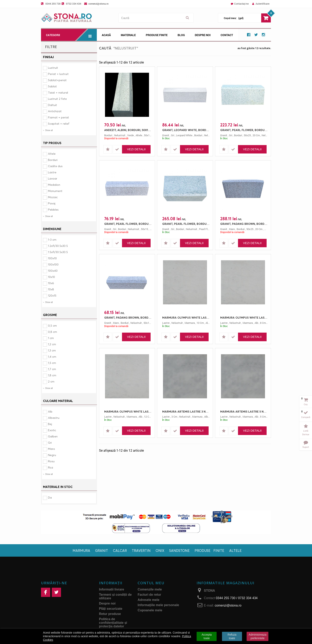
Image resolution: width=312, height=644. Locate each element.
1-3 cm (52, 240)
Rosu (51, 461)
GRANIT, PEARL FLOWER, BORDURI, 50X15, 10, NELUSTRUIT (128, 224)
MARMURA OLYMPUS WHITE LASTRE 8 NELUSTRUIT (244, 317)
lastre (166, 323)
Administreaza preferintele (257, 636)
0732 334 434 (74, 4)
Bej (50, 424)
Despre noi (203, 35)
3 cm (174, 417)
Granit (102, 551)
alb (207, 323)
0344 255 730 (53, 4)
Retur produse (110, 614)
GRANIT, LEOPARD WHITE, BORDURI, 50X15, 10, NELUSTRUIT (186, 130)
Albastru (54, 418)
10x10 (51, 277)
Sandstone (179, 551)
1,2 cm (52, 344)
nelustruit (120, 135)
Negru (52, 455)
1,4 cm (52, 357)
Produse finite (209, 551)
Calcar (120, 551)
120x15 (52, 295)
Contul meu (151, 583)
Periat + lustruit (58, 74)
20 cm (256, 135)
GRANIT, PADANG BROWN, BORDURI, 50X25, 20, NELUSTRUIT (244, 224)
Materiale (128, 35)
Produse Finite (157, 35)
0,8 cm (52, 332)
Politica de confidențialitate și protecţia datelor (113, 623)
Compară (306, 417)
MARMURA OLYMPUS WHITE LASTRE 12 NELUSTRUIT (128, 411)
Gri (50, 443)
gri (173, 135)
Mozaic (53, 197)
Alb (50, 411)
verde (130, 135)
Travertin (141, 551)
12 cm (148, 417)
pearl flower (206, 229)
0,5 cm (52, 326)
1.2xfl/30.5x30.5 (58, 246)
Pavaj (52, 203)
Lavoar (53, 178)
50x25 (247, 135)
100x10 (52, 258)
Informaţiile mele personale (158, 605)
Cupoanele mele (150, 610)
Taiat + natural (58, 92)
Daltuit (52, 105)
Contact (227, 35)
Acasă (106, 35)
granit (166, 135)
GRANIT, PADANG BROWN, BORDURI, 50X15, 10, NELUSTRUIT (128, 317)
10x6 (51, 283)
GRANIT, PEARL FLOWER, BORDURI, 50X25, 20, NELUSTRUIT (244, 130)
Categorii (71, 35)
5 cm (263, 417)
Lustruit (53, 68)
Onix (160, 551)
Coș (306, 404)
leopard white (184, 135)
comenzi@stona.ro (98, 4)
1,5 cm (52, 363)
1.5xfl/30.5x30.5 (58, 252)
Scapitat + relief (59, 124)
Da (50, 497)
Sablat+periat (57, 80)
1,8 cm (52, 375)
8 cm (263, 323)
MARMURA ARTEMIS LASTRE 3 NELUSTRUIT (186, 411)
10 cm (200, 323)
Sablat (52, 86)
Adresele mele (148, 600)
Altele (52, 154)
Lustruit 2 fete (57, 99)
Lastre (52, 172)
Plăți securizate (111, 609)
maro (232, 229)
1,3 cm (52, 350)
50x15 (147, 135)
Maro (51, 449)
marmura (190, 323)
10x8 (51, 289)
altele (139, 135)
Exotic (52, 430)
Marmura (81, 551)
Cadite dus (55, 166)
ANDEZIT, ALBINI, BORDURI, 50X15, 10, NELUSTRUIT (128, 130)
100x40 (53, 271)
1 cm (51, 338)
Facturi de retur (149, 595)
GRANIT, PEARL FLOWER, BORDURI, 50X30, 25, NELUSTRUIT (186, 224)
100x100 (53, 264)
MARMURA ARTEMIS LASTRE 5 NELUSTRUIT (244, 411)
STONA (209, 591)
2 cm (51, 381)
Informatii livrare (111, 589)
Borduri (53, 160)
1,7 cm (52, 369)
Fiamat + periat (58, 117)
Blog (181, 35)
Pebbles (53, 209)
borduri (108, 135)
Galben (53, 436)
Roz (51, 467)
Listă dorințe (306, 433)
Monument (55, 191)
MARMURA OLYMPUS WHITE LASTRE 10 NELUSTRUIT (186, 317)
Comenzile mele (150, 589)
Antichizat (55, 111)
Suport (306, 447)
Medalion (54, 185)
